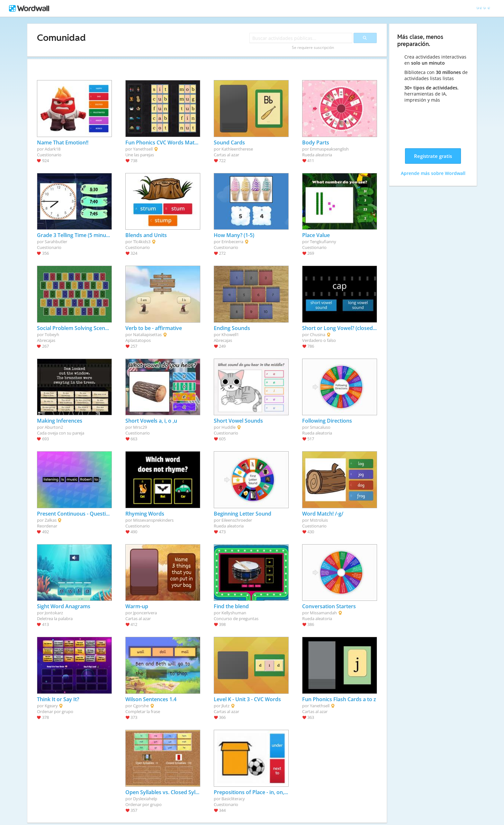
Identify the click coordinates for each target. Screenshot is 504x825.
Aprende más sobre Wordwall (433, 173)
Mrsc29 (140, 427)
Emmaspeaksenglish (329, 149)
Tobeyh (52, 335)
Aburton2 (54, 427)
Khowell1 (230, 335)
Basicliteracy (233, 799)
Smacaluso (320, 427)
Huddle (229, 427)
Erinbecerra (232, 242)
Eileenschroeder (237, 520)
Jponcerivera (145, 613)
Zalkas (51, 520)
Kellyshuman (234, 613)
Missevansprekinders (153, 520)
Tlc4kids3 (142, 242)
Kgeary (51, 706)
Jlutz (225, 706)
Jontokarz (54, 613)
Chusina (318, 335)
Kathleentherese (237, 149)
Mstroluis (319, 520)
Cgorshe (141, 706)
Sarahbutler (56, 242)
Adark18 (53, 149)
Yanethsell (143, 149)
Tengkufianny (323, 242)
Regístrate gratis (433, 156)
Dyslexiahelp (145, 799)
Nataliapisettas (147, 335)
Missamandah (323, 613)
